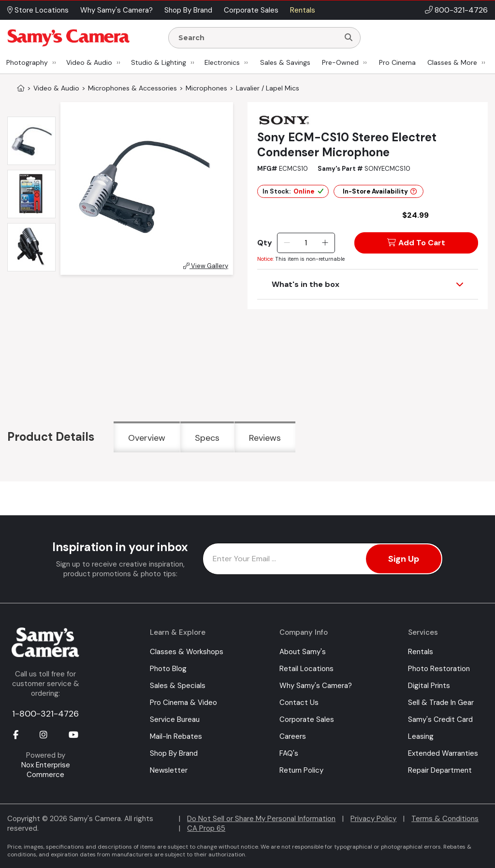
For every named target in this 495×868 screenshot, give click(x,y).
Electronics (222, 62)
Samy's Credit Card (440, 719)
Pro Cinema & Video (183, 703)
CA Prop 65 (206, 828)
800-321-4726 (461, 10)
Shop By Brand (174, 753)
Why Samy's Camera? (316, 686)
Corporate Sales (307, 719)
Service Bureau (175, 719)
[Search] (349, 38)
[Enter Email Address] (323, 559)
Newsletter (169, 770)
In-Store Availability (380, 191)
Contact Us (299, 703)
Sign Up (404, 559)
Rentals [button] (303, 10)
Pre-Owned (340, 62)
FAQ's (289, 753)
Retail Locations (306, 669)
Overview (147, 438)
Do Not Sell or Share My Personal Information (261, 819)
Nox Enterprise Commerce (46, 770)
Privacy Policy (373, 819)
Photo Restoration (439, 669)
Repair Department (440, 770)
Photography (27, 62)
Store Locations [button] (38, 10)
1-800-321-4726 (45, 714)
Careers (293, 736)
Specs (207, 438)
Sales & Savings (285, 62)
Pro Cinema (397, 62)
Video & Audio (89, 62)
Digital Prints (429, 686)
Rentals (421, 652)
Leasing (421, 736)
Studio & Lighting (159, 62)
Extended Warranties (443, 753)
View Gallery (206, 266)
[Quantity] (306, 243)
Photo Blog (168, 669)
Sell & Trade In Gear (441, 703)
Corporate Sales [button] (251, 10)
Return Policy (301, 770)
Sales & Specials (178, 686)
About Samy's (303, 652)
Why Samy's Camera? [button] (116, 10)
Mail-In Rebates (176, 736)
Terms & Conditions (445, 819)
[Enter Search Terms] (258, 38)
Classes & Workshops (187, 652)
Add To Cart (416, 243)
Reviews (265, 438)
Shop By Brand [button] (188, 10)
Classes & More (452, 62)
